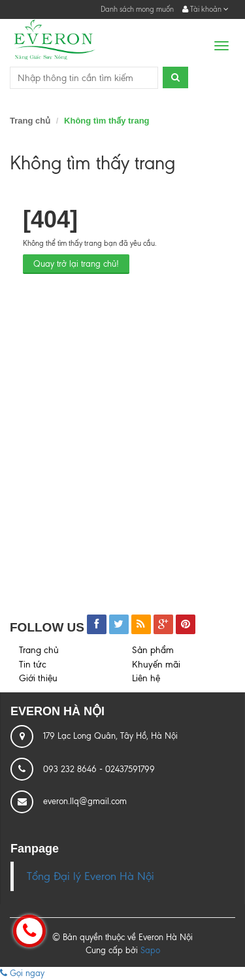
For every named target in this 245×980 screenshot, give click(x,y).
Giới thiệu (38, 678)
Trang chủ (30, 121)
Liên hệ (146, 678)
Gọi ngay (22, 973)
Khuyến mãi (156, 665)
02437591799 (130, 769)
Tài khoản (205, 9)
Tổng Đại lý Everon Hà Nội (90, 876)
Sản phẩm (153, 650)
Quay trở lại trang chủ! (76, 264)
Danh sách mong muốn (137, 9)
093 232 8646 (71, 769)
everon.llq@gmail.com (85, 801)
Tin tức (33, 665)
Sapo (150, 950)
